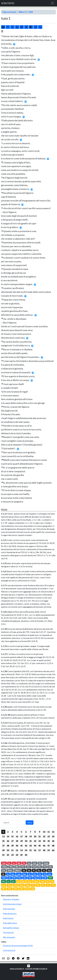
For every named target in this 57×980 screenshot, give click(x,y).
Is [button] (8, 874)
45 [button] (40, 846)
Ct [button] (44, 870)
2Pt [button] (4, 889)
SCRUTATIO (8, 3)
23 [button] (49, 836)
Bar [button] (25, 874)
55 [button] (31, 850)
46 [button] (44, 846)
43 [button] (31, 846)
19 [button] (31, 836)
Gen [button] (4, 863)
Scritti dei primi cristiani (12, 904)
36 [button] (53, 841)
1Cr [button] (23, 867)
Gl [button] (45, 874)
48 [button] (53, 846)
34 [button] (44, 841)
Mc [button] (4, 882)
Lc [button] (9, 882)
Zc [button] (40, 878)
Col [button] (4, 885)
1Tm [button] (21, 885)
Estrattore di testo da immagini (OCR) (18, 946)
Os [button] (40, 874)
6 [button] (26, 832)
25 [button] (3, 841)
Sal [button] (29, 870)
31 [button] (31, 841)
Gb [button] (24, 870)
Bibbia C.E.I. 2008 (26, 12)
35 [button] (49, 841)
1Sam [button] (46, 863)
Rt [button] (40, 863)
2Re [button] (17, 867)
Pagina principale (9, 12)
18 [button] (26, 836)
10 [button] (44, 832)
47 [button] (49, 846)
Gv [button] (13, 882)
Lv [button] (14, 863)
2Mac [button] (17, 870)
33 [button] (40, 841)
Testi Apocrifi (8, 932)
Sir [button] (3, 874)
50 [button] (8, 850)
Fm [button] (38, 885)
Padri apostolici (9, 909)
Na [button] (20, 878)
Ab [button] (25, 878)
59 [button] (49, 850)
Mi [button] (15, 878)
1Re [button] (11, 867)
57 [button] (40, 850)
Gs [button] (29, 863)
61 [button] (3, 855)
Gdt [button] (50, 867)
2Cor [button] (36, 882)
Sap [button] (49, 870)
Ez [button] (30, 874)
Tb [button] (45, 867)
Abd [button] (4, 878)
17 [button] (21, 836)
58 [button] (44, 850)
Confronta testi (9, 950)
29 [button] (21, 841)
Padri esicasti (8, 918)
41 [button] (21, 846)
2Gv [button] (16, 889)
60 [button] (53, 850)
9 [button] (39, 832)
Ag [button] (35, 878)
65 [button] (21, 855)
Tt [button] (33, 885)
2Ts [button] (15, 885)
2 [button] (8, 832)
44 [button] (35, 846)
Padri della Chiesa (10, 923)
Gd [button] (27, 889)
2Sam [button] (5, 867)
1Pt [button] (53, 885)
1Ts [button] (9, 885)
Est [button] (4, 870)
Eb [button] (43, 885)
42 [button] (26, 846)
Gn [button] (10, 878)
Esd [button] (34, 867)
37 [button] (3, 846)
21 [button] (40, 836)
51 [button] (12, 850)
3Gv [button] (22, 889)
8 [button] (35, 832)
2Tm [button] (27, 885)
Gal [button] (42, 882)
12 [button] (53, 832)
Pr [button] (34, 870)
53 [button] (21, 850)
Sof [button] (30, 878)
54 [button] (26, 850)
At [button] (18, 882)
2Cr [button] (28, 867)
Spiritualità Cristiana (11, 928)
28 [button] (17, 841)
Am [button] (50, 874)
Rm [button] (23, 882)
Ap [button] (33, 889)
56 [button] (35, 850)
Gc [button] (48, 885)
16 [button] (17, 836)
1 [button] (3, 832)
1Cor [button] (29, 882)
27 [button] (12, 841)
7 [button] (30, 832)
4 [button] (17, 832)
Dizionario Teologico (11, 899)
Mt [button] (50, 878)
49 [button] (3, 850)
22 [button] (44, 836)
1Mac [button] (10, 870)
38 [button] (8, 846)
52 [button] (17, 850)
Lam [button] (19, 874)
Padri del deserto (10, 913)
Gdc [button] (35, 863)
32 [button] (35, 841)
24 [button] (53, 836)
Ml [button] (45, 878)
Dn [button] (35, 874)
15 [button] (12, 836)
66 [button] (26, 855)
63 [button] (12, 855)
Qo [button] (39, 870)
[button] (29, 966)
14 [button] (8, 836)
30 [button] (26, 841)
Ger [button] (13, 874)
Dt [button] (24, 863)
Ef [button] (48, 882)
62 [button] (8, 855)
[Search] (14, 823)
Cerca (30, 823)
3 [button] (12, 832)
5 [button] (21, 832)
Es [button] (9, 863)
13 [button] (3, 836)
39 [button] (12, 846)
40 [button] (17, 846)
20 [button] (35, 836)
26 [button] (8, 841)
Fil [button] (52, 882)
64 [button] (17, 855)
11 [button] (49, 832)
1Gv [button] (10, 889)
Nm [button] (19, 863)
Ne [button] (40, 867)
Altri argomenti (9, 937)
